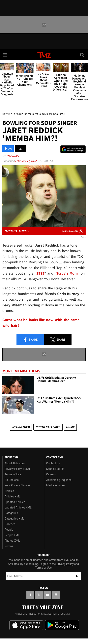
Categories (11, 513)
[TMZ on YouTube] (47, 595)
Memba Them (21, 427)
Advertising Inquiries (59, 480)
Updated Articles (15, 502)
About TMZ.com (15, 463)
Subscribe (77, 576)
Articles (9, 491)
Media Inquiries (56, 485)
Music (70, 427)
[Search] (82, 55)
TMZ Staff (13, 156)
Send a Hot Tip (55, 469)
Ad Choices (12, 480)
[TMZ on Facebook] (30, 595)
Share (30, 340)
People (9, 530)
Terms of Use (13, 474)
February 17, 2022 (26, 161)
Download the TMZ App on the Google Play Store (62, 625)
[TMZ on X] (39, 595)
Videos (9, 546)
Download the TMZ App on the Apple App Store (26, 625)
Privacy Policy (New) (17, 469)
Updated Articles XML (18, 508)
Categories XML (14, 519)
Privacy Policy (65, 564)
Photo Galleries (48, 427)
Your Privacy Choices (18, 485)
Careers (51, 474)
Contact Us (53, 463)
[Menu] (6, 55)
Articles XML (13, 496)
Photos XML (12, 541)
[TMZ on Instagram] (56, 595)
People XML (12, 535)
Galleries (10, 524)
